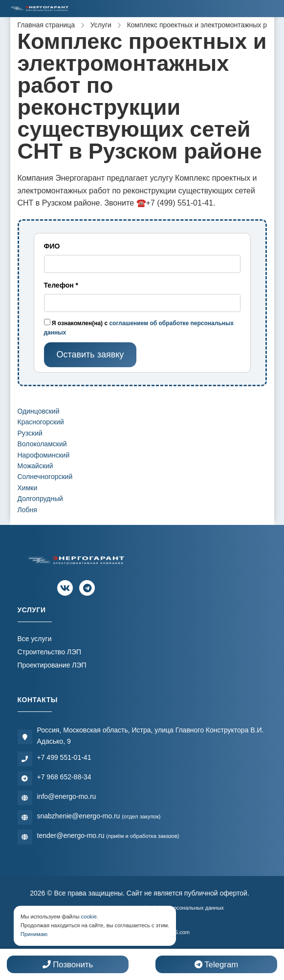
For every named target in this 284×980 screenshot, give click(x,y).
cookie (89, 917)
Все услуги (35, 639)
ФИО (52, 246)
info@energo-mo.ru (67, 796)
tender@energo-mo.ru (108, 835)
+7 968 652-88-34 (64, 777)
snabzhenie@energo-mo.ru (99, 816)
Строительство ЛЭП (50, 652)
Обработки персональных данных (182, 908)
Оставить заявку (90, 354)
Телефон (61, 285)
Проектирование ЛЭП (52, 665)
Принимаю (34, 934)
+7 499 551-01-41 (64, 757)
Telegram (216, 965)
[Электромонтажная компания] (40, 9)
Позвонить (68, 965)
